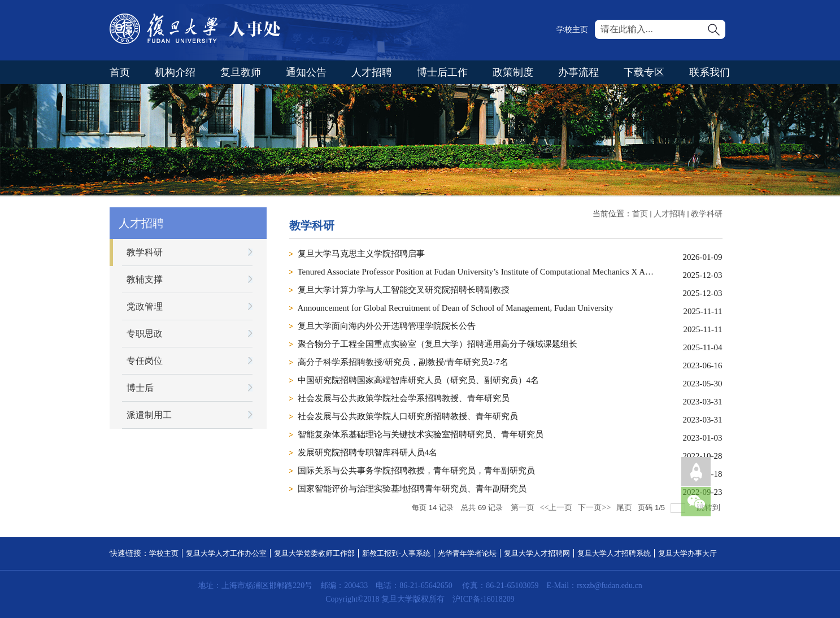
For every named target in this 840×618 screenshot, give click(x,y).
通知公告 (306, 72)
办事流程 (578, 72)
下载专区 (644, 72)
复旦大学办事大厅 (687, 553)
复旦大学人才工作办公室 (226, 553)
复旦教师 (241, 72)
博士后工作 (442, 72)
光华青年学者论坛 (467, 553)
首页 (120, 72)
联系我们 (710, 72)
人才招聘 (372, 72)
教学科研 (707, 214)
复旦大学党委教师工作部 (314, 553)
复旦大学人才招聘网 (537, 553)
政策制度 (513, 72)
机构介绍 (175, 72)
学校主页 (572, 30)
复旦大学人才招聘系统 (614, 553)
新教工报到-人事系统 (396, 553)
